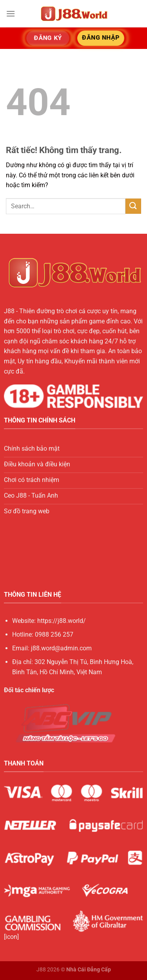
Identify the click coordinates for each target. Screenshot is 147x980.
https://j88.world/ (62, 621)
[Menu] (11, 14)
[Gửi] (133, 206)
